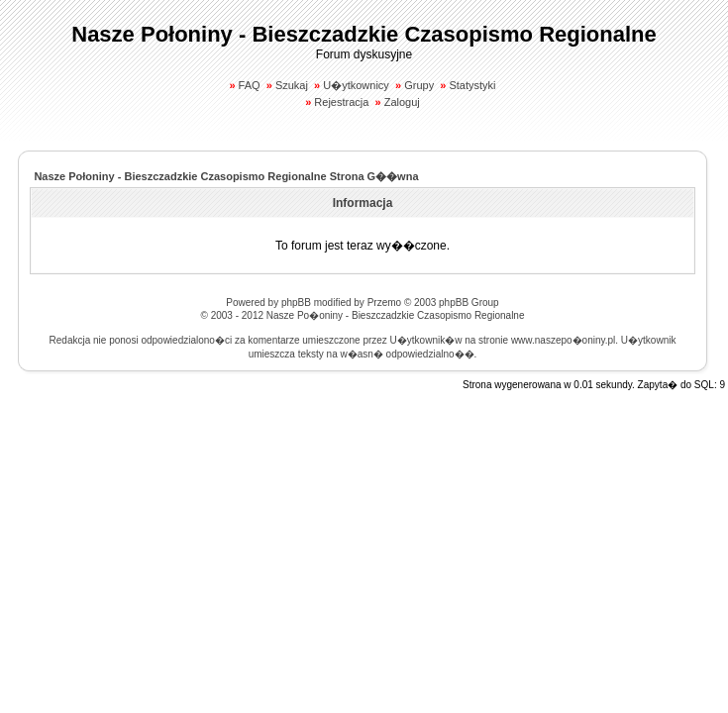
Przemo (384, 303)
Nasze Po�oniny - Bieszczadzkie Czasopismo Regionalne (396, 315)
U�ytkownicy (356, 85)
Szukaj (292, 85)
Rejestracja (341, 102)
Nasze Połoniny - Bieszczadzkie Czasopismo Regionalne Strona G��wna (226, 176)
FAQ (250, 85)
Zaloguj (402, 102)
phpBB (296, 303)
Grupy (419, 85)
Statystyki (472, 85)
